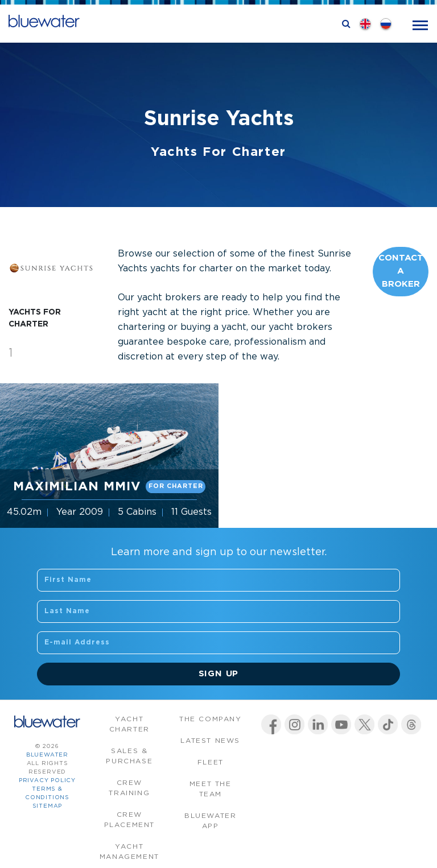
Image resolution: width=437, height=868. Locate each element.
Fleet (211, 762)
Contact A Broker (401, 271)
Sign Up (219, 674)
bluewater (47, 755)
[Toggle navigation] (420, 24)
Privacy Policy (47, 781)
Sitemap (48, 806)
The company (211, 719)
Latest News (210, 741)
